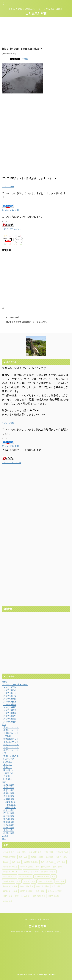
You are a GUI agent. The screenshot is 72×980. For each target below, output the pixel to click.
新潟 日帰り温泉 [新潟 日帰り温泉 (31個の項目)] (43, 867)
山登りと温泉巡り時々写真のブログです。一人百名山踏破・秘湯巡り (36, 932)
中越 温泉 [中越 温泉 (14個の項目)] (23, 857)
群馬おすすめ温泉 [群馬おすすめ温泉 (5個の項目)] (55, 891)
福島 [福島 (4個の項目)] (34, 881)
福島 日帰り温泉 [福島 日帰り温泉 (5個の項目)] (27, 886)
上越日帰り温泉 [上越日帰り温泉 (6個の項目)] (35, 852)
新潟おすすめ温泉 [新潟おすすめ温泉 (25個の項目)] (31, 872)
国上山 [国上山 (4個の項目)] (6, 862)
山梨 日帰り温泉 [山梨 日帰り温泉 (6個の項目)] (47, 862)
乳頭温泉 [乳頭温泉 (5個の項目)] (49, 857)
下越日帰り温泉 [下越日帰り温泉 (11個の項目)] (62, 852)
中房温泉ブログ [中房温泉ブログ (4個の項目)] (9, 857)
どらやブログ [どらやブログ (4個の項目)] (9, 852)
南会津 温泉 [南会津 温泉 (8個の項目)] (61, 857)
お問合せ (46, 919)
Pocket (24, 59)
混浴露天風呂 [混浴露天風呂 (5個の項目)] (9, 881)
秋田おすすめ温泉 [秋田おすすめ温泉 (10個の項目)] (10, 891)
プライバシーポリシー (31, 919)
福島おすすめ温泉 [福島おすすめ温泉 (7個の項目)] (10, 886)
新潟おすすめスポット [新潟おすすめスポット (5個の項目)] (12, 872)
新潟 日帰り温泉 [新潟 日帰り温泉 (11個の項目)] (10, 877)
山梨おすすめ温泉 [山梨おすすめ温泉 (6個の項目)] (31, 862)
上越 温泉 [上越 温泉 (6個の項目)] (21, 852)
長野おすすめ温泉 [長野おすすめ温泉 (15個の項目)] (22, 896)
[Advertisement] (24, 118)
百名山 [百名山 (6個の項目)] (26, 881)
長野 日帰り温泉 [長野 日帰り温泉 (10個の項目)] (39, 896)
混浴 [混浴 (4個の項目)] (54, 877)
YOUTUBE (8, 187)
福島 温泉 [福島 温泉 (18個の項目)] (60, 881)
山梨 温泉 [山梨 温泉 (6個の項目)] (16, 862)
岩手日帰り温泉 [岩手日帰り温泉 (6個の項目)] (27, 867)
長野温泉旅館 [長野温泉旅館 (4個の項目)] (54, 896)
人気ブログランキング (12, 229)
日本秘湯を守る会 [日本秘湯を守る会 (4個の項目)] (42, 877)
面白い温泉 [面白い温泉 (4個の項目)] (8, 901)
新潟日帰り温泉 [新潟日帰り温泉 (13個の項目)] (25, 877)
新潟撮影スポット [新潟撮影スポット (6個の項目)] (48, 872)
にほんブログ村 (11, 210)
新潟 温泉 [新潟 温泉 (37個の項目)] (57, 867)
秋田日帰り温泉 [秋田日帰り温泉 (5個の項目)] (27, 891)
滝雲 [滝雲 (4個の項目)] (19, 881)
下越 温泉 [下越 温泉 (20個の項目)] (49, 852)
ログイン (31, 322)
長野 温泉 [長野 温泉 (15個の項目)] (8, 896)
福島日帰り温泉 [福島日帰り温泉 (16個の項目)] (43, 886)
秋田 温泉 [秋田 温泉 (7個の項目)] (56, 886)
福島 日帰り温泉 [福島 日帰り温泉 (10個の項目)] (46, 881)
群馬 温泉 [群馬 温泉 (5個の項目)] (40, 891)
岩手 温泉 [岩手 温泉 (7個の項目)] (61, 862)
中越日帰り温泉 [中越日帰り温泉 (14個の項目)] (37, 857)
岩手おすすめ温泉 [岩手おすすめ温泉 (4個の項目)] (10, 867)
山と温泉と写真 (36, 14)
